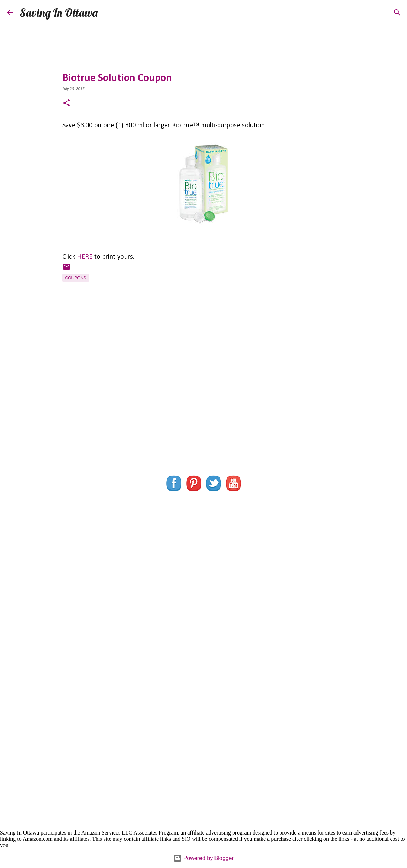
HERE (85, 257)
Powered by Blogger (203, 858)
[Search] (107, 13)
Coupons (76, 278)
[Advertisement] (204, 405)
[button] (67, 104)
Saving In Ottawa (59, 13)
